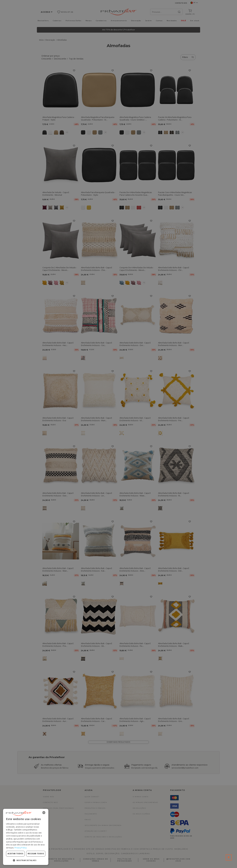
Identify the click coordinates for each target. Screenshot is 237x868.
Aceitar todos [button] (15, 854)
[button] (26, 860)
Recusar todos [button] (36, 854)
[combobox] (44, 813)
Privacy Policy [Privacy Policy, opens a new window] (21, 848)
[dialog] (26, 837)
